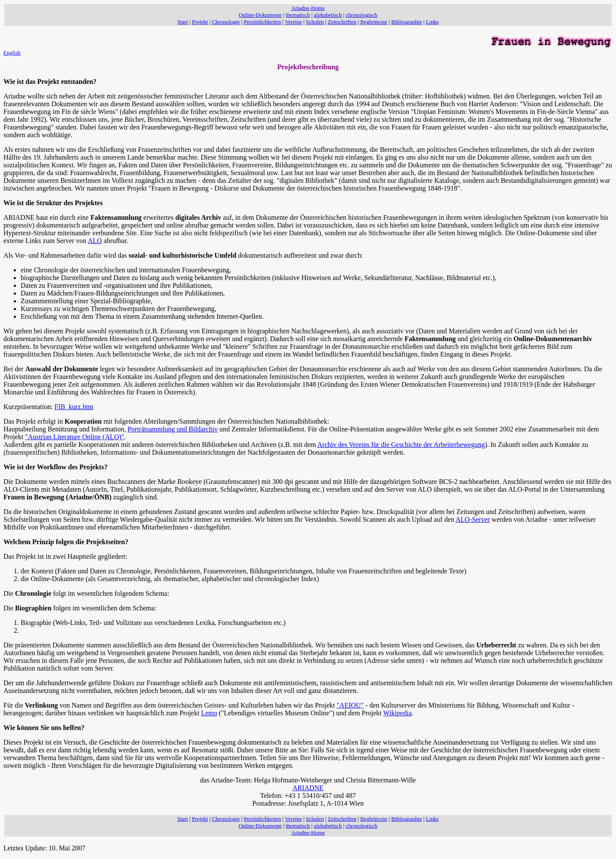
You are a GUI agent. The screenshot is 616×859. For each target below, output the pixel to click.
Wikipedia (397, 713)
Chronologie (226, 22)
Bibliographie (407, 22)
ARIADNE (308, 788)
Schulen (315, 22)
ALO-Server (473, 519)
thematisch (298, 15)
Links (432, 22)
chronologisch (362, 15)
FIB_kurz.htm (74, 407)
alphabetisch (328, 15)
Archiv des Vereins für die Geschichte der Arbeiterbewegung (401, 445)
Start (183, 22)
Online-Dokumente (260, 15)
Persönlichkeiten (263, 22)
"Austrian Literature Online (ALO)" (74, 437)
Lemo (209, 713)
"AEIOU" (350, 705)
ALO (95, 241)
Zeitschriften (342, 22)
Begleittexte (374, 22)
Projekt (200, 22)
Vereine (293, 22)
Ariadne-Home (308, 8)
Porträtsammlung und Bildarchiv (172, 429)
